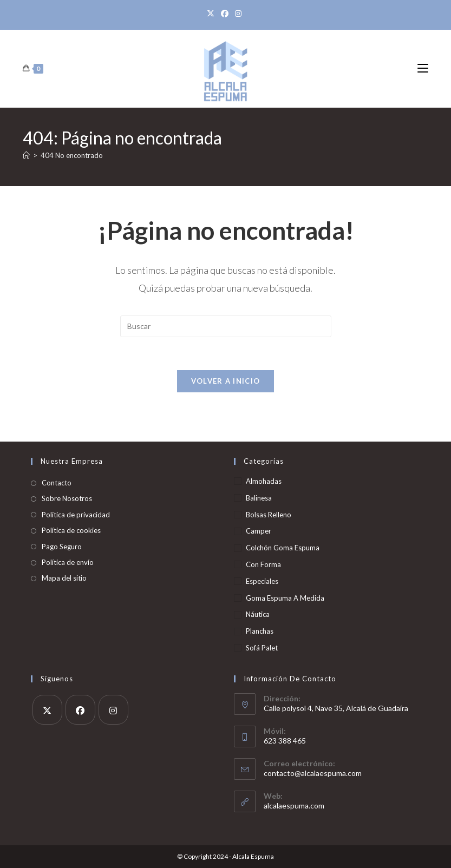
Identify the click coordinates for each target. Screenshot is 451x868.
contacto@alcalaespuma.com (313, 773)
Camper (259, 531)
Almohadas (264, 481)
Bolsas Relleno (269, 515)
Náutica (258, 614)
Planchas (260, 631)
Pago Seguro (62, 547)
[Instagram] (238, 14)
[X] (212, 14)
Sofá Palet (262, 648)
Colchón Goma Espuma (283, 548)
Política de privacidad (76, 515)
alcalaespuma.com (294, 805)
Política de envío (68, 562)
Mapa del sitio (64, 578)
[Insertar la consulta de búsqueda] (226, 326)
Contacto (57, 483)
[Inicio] (26, 155)
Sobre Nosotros (67, 498)
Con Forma (263, 564)
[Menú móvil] (423, 68)
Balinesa (259, 498)
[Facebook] (225, 14)
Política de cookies (71, 530)
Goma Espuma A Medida (285, 598)
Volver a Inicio (226, 381)
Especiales (262, 581)
